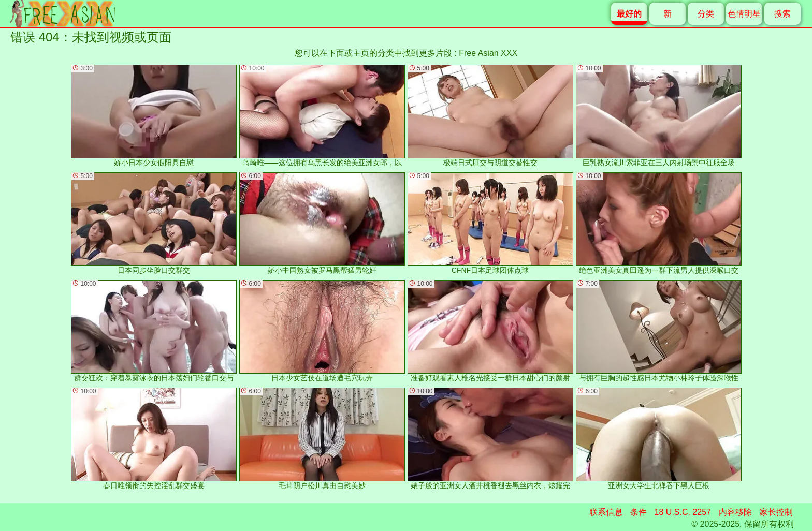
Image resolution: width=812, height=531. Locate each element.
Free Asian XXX (488, 53)
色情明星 (744, 14)
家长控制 (776, 512)
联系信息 (606, 512)
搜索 (782, 14)
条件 (639, 512)
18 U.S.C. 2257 (683, 512)
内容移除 (735, 512)
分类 (706, 14)
